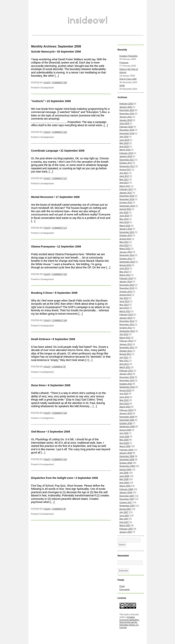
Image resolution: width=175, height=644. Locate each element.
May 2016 (124, 219)
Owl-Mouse (38, 432)
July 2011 (124, 357)
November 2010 (127, 380)
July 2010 (124, 394)
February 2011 (126, 371)
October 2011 (126, 351)
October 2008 (126, 463)
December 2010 (127, 377)
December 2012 (127, 321)
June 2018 (124, 140)
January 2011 (126, 374)
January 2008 (126, 492)
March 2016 (125, 226)
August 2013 (125, 295)
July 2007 (124, 512)
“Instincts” (38, 101)
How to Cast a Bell (128, 79)
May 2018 (124, 143)
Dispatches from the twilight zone (52, 478)
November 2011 (127, 347)
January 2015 (126, 252)
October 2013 (126, 291)
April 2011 (124, 364)
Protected (124, 63)
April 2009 (124, 443)
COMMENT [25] (60, 82)
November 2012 (127, 324)
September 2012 (127, 331)
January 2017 (126, 193)
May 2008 (124, 479)
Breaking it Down (42, 293)
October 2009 (126, 423)
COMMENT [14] (60, 274)
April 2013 (124, 308)
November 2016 (127, 199)
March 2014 (125, 275)
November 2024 (127, 114)
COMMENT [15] (60, 132)
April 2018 (124, 147)
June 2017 (124, 176)
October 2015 (126, 235)
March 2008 (125, 486)
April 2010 (124, 404)
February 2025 (126, 104)
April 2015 (124, 245)
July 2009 (124, 433)
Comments (125, 589)
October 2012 (126, 328)
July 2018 (124, 137)
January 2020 (126, 120)
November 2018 (127, 133)
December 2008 (127, 456)
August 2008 (125, 469)
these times (38, 385)
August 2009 (125, 430)
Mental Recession (42, 197)
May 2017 (124, 179)
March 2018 (125, 150)
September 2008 (127, 466)
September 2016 (127, 206)
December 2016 (127, 196)
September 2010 (127, 387)
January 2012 (126, 344)
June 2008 (124, 476)
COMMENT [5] (59, 367)
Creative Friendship (128, 56)
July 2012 (124, 334)
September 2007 (127, 506)
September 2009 (127, 427)
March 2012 (125, 338)
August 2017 (125, 169)
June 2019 (124, 123)
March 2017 (125, 186)
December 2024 (127, 110)
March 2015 (125, 249)
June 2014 (124, 268)
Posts (122, 586)
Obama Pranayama (43, 246)
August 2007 (125, 509)
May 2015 (124, 242)
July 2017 (124, 173)
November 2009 (127, 420)
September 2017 (127, 166)
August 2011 (125, 354)
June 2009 (124, 436)
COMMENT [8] (59, 509)
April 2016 (124, 222)
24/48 (122, 85)
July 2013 (124, 298)
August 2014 (125, 265)
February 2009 (126, 450)
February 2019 (126, 127)
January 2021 (126, 117)
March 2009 (125, 446)
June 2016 (124, 216)
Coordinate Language (45, 151)
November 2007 (127, 499)
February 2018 (126, 153)
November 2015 (127, 232)
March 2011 (125, 367)
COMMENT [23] (60, 413)
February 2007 (126, 529)
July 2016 (124, 212)
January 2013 (126, 318)
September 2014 (127, 262)
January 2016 (126, 229)
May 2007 (124, 519)
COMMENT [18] (60, 320)
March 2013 (125, 311)
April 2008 (124, 483)
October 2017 (126, 163)
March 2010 (125, 407)
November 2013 (127, 288)
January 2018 (126, 156)
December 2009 (127, 417)
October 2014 (126, 259)
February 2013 (126, 314)
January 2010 (126, 413)
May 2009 (124, 440)
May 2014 (124, 272)
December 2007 (127, 496)
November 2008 (127, 459)
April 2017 (124, 183)
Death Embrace (41, 339)
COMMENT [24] (60, 459)
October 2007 (126, 502)
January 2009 (126, 453)
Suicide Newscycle (43, 52)
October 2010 (126, 384)
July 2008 (124, 473)
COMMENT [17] (60, 178)
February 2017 (126, 189)
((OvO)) (47, 82)
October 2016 (126, 202)
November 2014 (127, 255)
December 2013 (127, 285)
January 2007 (126, 532)
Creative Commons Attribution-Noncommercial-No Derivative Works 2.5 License (130, 622)
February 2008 (126, 489)
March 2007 (125, 525)
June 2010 (124, 397)
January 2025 (126, 107)
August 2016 (125, 209)
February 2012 (126, 341)
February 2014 (126, 278)
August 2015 (125, 239)
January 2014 (126, 282)
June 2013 (124, 301)
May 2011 (124, 361)
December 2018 (127, 130)
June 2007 (124, 516)
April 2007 (124, 522)
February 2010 (126, 410)
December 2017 (127, 160)
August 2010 (125, 390)
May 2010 (124, 400)
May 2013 (124, 305)
